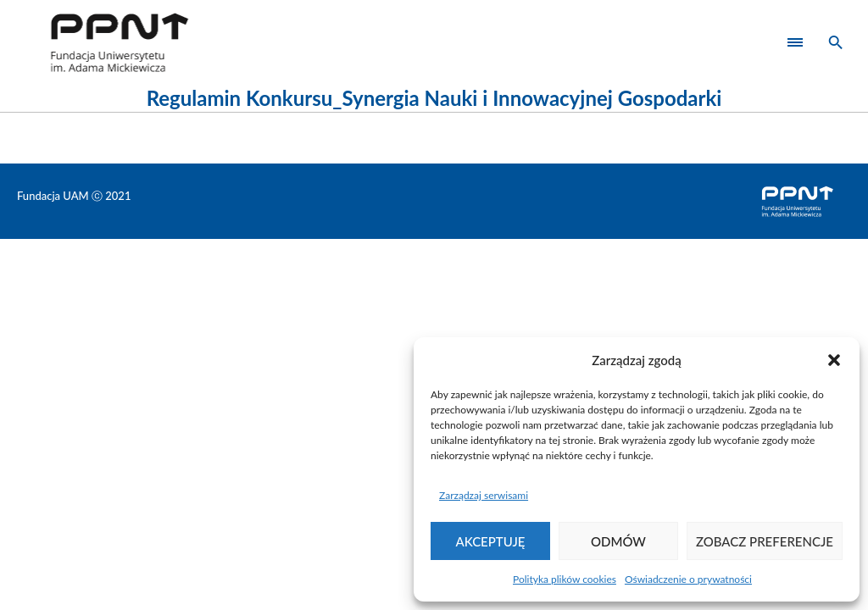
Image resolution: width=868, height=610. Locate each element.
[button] (834, 360)
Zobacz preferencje (765, 541)
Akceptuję (491, 541)
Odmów (618, 541)
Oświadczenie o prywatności (688, 579)
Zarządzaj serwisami (484, 495)
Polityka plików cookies (565, 579)
